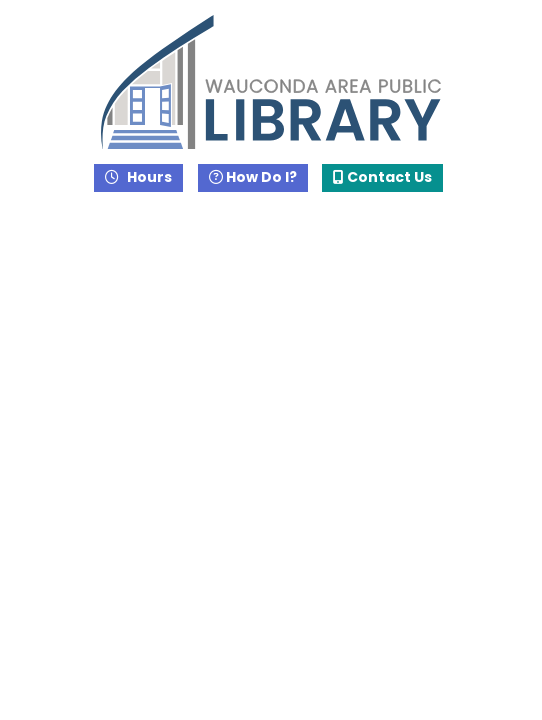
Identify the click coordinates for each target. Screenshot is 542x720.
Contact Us (382, 177)
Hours (148, 177)
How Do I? (253, 177)
